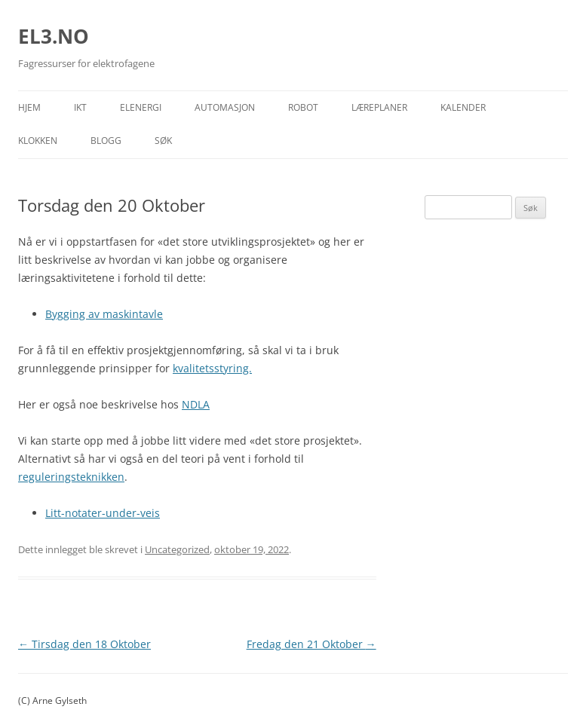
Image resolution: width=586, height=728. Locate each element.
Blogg (106, 141)
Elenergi (141, 107)
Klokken (38, 141)
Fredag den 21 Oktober (311, 644)
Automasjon (225, 107)
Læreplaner (379, 107)
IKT (80, 107)
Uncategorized (177, 549)
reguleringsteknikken (71, 477)
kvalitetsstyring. (212, 368)
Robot (303, 107)
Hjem (29, 107)
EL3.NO (54, 36)
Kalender (463, 107)
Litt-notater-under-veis (103, 513)
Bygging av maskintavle (104, 314)
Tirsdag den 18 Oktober (84, 644)
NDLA (196, 404)
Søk (163, 141)
